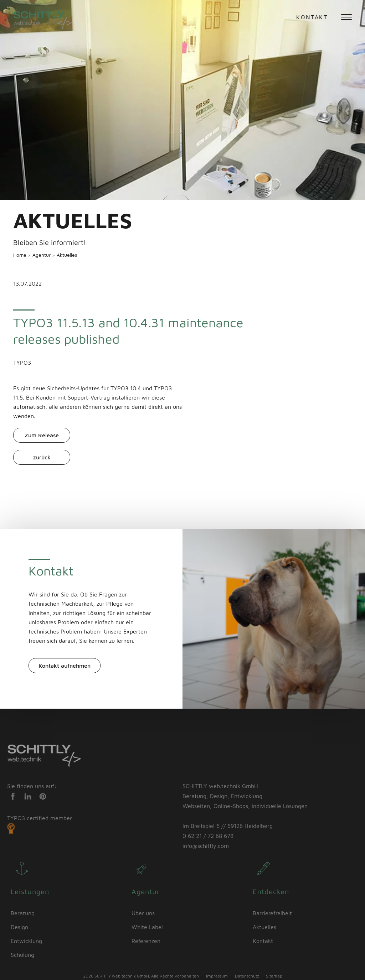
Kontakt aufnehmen (65, 666)
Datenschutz (247, 976)
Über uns (143, 913)
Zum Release (42, 435)
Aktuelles (67, 255)
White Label (147, 927)
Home (20, 255)
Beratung (23, 913)
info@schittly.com (206, 846)
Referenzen (146, 941)
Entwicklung (26, 941)
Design (19, 927)
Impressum (217, 976)
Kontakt (312, 17)
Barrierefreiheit (272, 913)
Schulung (22, 955)
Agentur (42, 255)
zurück (42, 457)
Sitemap (274, 976)
